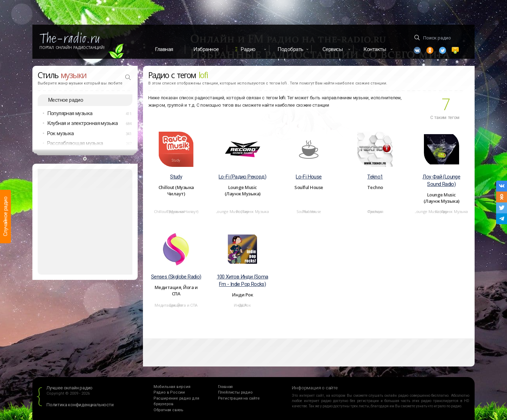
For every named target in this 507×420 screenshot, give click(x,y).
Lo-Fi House (309, 177)
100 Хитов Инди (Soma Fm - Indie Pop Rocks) (243, 280)
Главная (164, 49)
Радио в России (169, 392)
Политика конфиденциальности (80, 405)
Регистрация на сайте (239, 398)
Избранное (206, 49)
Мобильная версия (172, 387)
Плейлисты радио (235, 392)
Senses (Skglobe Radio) (176, 277)
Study (176, 177)
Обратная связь (168, 410)
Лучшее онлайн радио (70, 388)
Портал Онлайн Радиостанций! (72, 48)
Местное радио (66, 100)
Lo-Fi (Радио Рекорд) (242, 177)
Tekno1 (375, 177)
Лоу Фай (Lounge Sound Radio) (441, 180)
